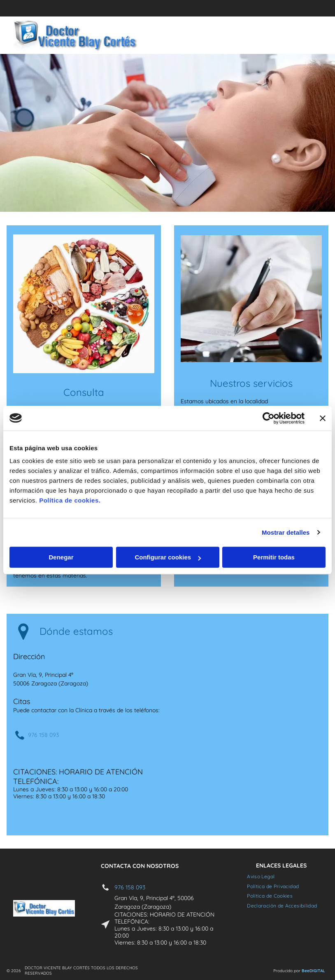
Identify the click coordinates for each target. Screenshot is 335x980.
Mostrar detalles (286, 532)
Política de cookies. (70, 500)
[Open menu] (302, 35)
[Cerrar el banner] (323, 418)
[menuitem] (261, 876)
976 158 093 (43, 735)
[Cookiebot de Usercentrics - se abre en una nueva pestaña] (269, 418)
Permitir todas (274, 557)
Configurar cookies (168, 557)
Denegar (61, 557)
